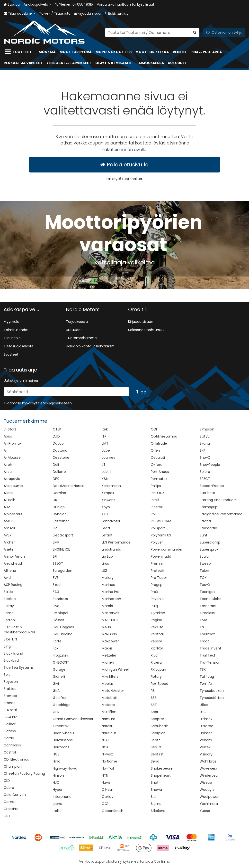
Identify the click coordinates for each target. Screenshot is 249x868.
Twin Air (206, 684)
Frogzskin (60, 655)
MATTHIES (110, 620)
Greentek (61, 726)
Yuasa (205, 811)
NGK (105, 747)
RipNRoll (157, 648)
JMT (105, 443)
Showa (156, 790)
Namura (108, 719)
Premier (157, 563)
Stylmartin (208, 528)
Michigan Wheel (115, 669)
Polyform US (161, 535)
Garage (59, 669)
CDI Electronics (16, 759)
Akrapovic (12, 479)
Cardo (9, 738)
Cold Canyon (15, 795)
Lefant (107, 535)
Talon (204, 571)
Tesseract (208, 606)
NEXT (106, 740)
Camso (10, 731)
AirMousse (12, 458)
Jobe (106, 450)
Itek (105, 429)
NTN (105, 775)
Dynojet (59, 514)
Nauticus (109, 733)
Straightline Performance (221, 514)
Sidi (154, 797)
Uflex (204, 705)
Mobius (108, 684)
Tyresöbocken (212, 691)
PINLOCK (158, 493)
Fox (56, 648)
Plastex (157, 507)
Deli (56, 465)
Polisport (158, 528)
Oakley (107, 797)
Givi (56, 684)
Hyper (58, 790)
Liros (105, 563)
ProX (155, 592)
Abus (8, 436)
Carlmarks (12, 745)
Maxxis (107, 648)
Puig (154, 606)
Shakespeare (162, 768)
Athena (10, 571)
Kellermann (111, 486)
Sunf (204, 535)
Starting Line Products (218, 500)
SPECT (205, 479)
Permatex (159, 479)
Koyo (106, 507)
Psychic (157, 599)
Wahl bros (208, 761)
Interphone (62, 797)
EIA (55, 528)
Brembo (10, 696)
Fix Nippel (60, 613)
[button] (55, 403)
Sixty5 (205, 436)
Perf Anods (160, 472)
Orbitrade (159, 443)
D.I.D (56, 436)
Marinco (108, 585)
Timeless (207, 613)
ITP (104, 436)
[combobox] (152, 32)
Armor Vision (14, 556)
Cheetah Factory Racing (24, 773)
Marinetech (111, 599)
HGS (56, 754)
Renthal (157, 634)
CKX (7, 781)
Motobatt (110, 698)
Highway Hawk (65, 768)
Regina (156, 620)
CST (7, 816)
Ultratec (206, 726)
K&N (105, 479)
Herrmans (61, 747)
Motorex (109, 705)
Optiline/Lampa (164, 436)
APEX (8, 535)
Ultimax (206, 719)
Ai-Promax (13, 443)
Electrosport (63, 535)
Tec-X (205, 585)
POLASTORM (161, 521)
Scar (155, 712)
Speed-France (212, 486)
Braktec (10, 689)
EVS (56, 578)
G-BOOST (61, 662)
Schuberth (160, 726)
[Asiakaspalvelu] (38, 5)
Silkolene (158, 811)
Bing (7, 646)
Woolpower (209, 797)
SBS (154, 698)
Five (56, 606)
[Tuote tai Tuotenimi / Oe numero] (152, 32)
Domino (59, 493)
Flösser (58, 620)
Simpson (207, 429)
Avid (7, 578)
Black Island (13, 653)
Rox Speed (160, 684)
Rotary (156, 677)
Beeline (10, 599)
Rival (155, 655)
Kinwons (108, 500)
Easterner (61, 521)
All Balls (10, 500)
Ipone (58, 804)
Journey (108, 458)
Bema (9, 613)
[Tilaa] (141, 392)
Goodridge (62, 705)
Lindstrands (111, 549)
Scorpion (158, 733)
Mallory (108, 578)
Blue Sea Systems (19, 668)
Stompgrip (209, 507)
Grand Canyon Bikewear (73, 719)
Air (6, 450)
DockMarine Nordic (69, 486)
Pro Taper (159, 578)
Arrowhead (13, 563)
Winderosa (209, 775)
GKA (56, 691)
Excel (57, 585)
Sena (155, 761)
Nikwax (107, 754)
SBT (154, 705)
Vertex (205, 747)
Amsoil (9, 528)
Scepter (157, 719)
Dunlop (59, 507)
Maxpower (110, 641)
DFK (56, 479)
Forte (57, 641)
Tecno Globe (211, 599)
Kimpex (108, 493)
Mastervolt (111, 613)
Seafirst (157, 754)
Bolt (7, 675)
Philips (156, 486)
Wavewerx (208, 768)
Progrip (157, 585)
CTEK (57, 429)
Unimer (206, 733)
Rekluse (157, 627)
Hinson (58, 775)
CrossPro (11, 809)
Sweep (205, 563)
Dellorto (59, 472)
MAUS (106, 627)
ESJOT (58, 563)
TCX (203, 578)
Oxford (157, 465)
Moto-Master (113, 691)
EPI (55, 556)
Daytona (60, 450)
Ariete (9, 549)
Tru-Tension (210, 662)
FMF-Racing (63, 634)
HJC (56, 782)
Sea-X (156, 747)
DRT (56, 500)
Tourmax (207, 634)
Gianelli (59, 677)
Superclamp (210, 542)
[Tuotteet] (19, 52)
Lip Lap (107, 556)
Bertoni (10, 620)
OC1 (105, 804)
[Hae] (195, 32)
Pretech (157, 571)
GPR (56, 712)
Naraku (107, 726)
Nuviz (106, 782)
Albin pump (13, 486)
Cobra (9, 788)
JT (104, 465)
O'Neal (107, 790)
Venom (206, 740)
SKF (202, 450)
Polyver (157, 542)
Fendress (60, 599)
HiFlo (57, 761)
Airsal (8, 472)
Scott (155, 740)
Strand (205, 521)
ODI (154, 429)
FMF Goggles (63, 627)
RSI (153, 691)
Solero (205, 472)
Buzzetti (10, 710)
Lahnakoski (111, 521)
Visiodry (206, 754)
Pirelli (155, 500)
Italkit (57, 811)
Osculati (158, 458)
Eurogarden (62, 571)
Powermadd (161, 556)
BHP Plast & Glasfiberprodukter (19, 630)
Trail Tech (208, 655)
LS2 (104, 571)
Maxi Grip (109, 634)
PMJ (154, 514)
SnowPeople (210, 465)
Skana (205, 443)
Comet (10, 802)
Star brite (207, 493)
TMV (203, 620)
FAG (56, 592)
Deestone (61, 458)
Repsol (156, 641)
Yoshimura (209, 804)
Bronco (10, 703)
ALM (7, 507)
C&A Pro (11, 717)
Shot (155, 782)
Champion (13, 766)
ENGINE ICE (61, 549)
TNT (203, 627)
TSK (203, 669)
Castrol (10, 752)
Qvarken (158, 613)
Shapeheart (161, 775)
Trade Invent (210, 648)
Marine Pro (111, 592)
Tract (204, 641)
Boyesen (11, 682)
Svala (204, 556)
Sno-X (205, 458)
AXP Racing (13, 585)
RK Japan (158, 669)
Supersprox (209, 549)
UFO (203, 712)
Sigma (156, 804)
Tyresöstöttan (212, 698)
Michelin (109, 662)
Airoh (8, 465)
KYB (105, 514)
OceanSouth (112, 811)
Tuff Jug (207, 677)
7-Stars (10, 429)
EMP (56, 542)
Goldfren (60, 698)
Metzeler (109, 655)
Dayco (58, 443)
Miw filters (110, 677)
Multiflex (109, 712)
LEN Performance (116, 542)
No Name (109, 761)
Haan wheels (63, 733)
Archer (9, 542)
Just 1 (106, 472)
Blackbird (11, 660)
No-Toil (108, 768)
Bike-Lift (10, 639)
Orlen (155, 450)
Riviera (156, 662)
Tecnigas (207, 592)
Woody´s (207, 790)
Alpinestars (13, 514)
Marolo (107, 606)
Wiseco (206, 782)
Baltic (8, 592)
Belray (9, 606)
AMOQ (9, 521)
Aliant (8, 493)
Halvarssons (63, 740)
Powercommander (167, 549)
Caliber (10, 724)
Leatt (106, 528)
